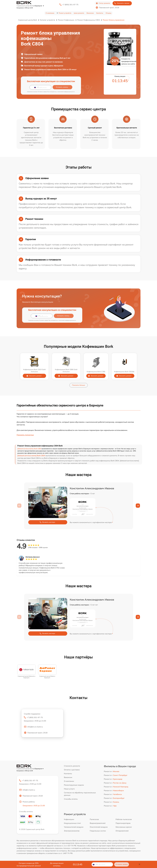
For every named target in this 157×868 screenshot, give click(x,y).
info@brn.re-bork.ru (33, 727)
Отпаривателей (122, 831)
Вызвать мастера (47, 522)
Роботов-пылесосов (124, 819)
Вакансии (90, 13)
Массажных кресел (124, 827)
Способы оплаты (71, 799)
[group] (27, 672)
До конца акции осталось (57, 864)
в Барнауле (39, 6)
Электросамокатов (72, 831)
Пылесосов (94, 819)
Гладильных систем (98, 831)
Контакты (100, 13)
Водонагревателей (98, 823)
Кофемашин (69, 819)
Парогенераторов (123, 823)
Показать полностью (25, 435)
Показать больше (79, 385)
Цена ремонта (79, 13)
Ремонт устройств (65, 13)
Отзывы (109, 13)
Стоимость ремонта (72, 766)
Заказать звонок (122, 3)
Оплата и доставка (72, 770)
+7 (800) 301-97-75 (70, 5)
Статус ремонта (103, 3)
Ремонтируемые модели (74, 785)
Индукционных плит (72, 823)
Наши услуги (69, 789)
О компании (50, 13)
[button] (138, 506)
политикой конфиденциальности (66, 92)
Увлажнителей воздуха (74, 827)
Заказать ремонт (34, 376)
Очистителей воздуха (99, 827)
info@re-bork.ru (27, 790)
